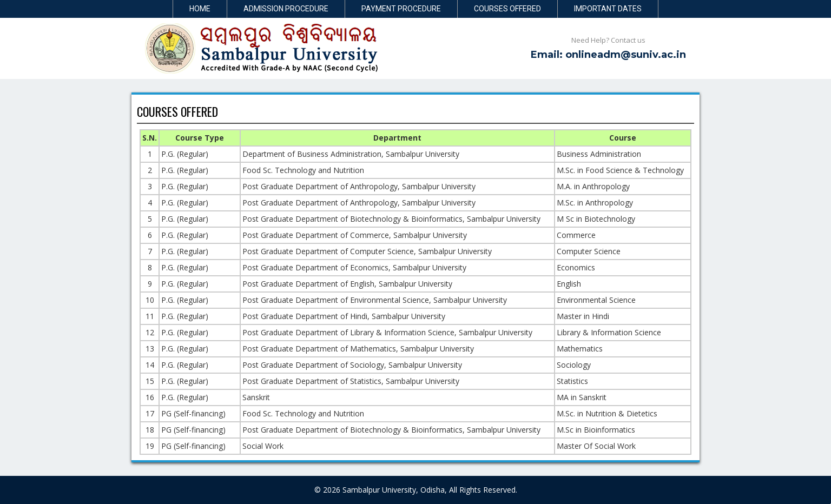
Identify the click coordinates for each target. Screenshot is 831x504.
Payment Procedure (401, 9)
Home (200, 9)
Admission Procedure (286, 9)
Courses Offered (507, 9)
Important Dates (608, 9)
